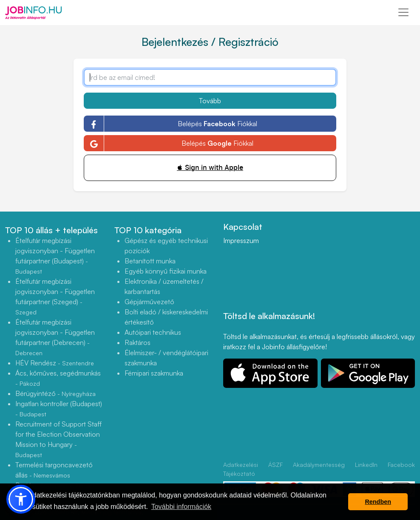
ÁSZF (275, 465)
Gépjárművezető (149, 302)
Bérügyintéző (55, 393)
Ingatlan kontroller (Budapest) (59, 408)
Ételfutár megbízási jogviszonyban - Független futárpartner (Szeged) (55, 296)
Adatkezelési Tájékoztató (241, 469)
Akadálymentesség (319, 465)
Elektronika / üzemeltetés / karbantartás (164, 286)
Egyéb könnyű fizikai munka (166, 271)
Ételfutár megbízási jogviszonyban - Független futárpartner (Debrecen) (55, 337)
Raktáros (138, 342)
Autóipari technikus (153, 332)
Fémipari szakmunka (154, 373)
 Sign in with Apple (210, 168)
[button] (21, 499)
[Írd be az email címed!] (210, 77)
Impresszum (241, 240)
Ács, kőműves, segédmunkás (58, 378)
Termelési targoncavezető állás (54, 470)
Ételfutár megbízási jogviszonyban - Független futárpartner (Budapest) (55, 256)
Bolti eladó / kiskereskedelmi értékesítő (166, 317)
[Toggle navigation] (403, 12)
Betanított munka (150, 261)
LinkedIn (366, 465)
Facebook (401, 465)
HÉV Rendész (55, 363)
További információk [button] (181, 507)
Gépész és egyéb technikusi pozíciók (166, 246)
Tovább (210, 101)
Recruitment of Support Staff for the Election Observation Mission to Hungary (58, 439)
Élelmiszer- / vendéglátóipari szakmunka (166, 358)
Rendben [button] (378, 502)
